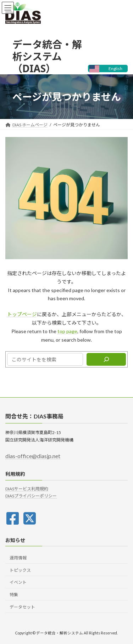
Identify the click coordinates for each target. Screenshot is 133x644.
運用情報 (18, 558)
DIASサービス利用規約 (27, 489)
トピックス (20, 570)
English (115, 69)
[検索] (106, 359)
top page (67, 331)
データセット (22, 607)
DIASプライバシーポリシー (31, 496)
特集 (14, 595)
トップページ (22, 314)
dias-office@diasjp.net (33, 456)
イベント (18, 583)
